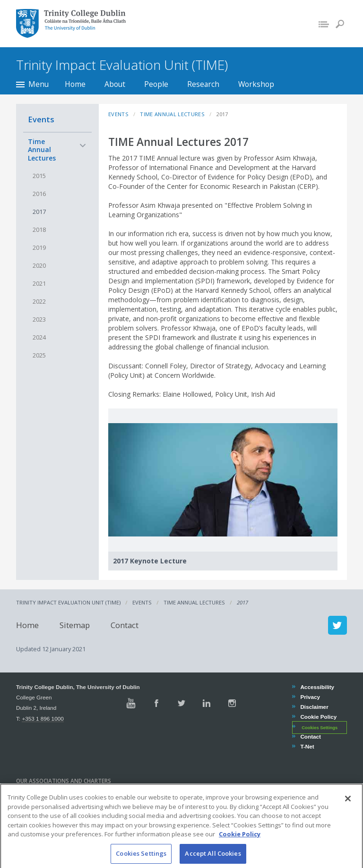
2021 (39, 284)
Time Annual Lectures (42, 150)
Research (203, 84)
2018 (39, 230)
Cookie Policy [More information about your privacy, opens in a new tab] (240, 842)
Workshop (256, 84)
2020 (39, 266)
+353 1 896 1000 (43, 719)
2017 (39, 212)
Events (41, 119)
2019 (39, 248)
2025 (39, 355)
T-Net (307, 746)
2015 (39, 176)
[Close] (348, 807)
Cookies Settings (320, 727)
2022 (39, 302)
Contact (125, 625)
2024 (39, 337)
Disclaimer (314, 707)
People (156, 84)
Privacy (310, 697)
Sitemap (75, 625)
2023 (39, 319)
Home (75, 84)
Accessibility (317, 687)
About (115, 84)
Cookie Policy (318, 717)
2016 (39, 194)
